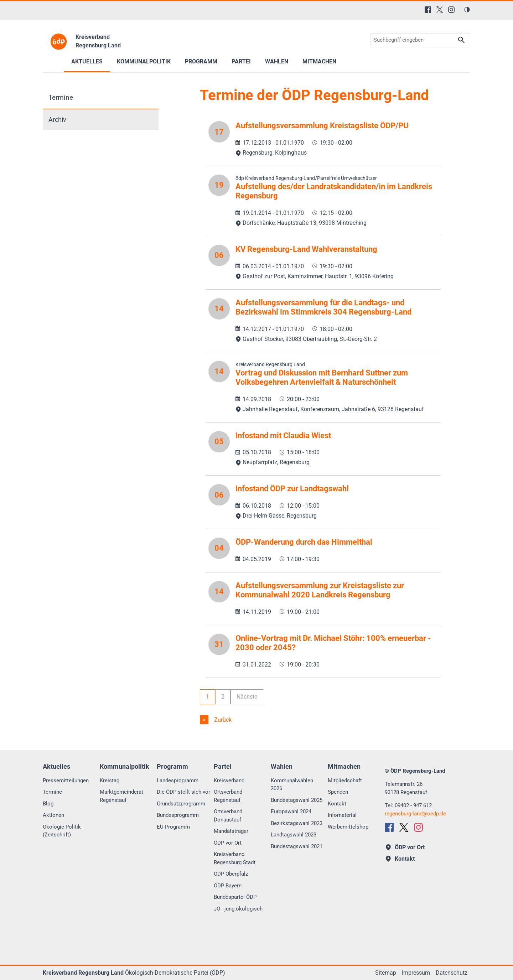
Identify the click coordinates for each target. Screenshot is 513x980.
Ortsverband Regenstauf (228, 796)
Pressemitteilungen (66, 781)
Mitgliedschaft (345, 781)
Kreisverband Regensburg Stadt (235, 858)
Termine (61, 97)
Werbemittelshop (348, 827)
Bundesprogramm (178, 815)
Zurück (222, 720)
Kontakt (337, 804)
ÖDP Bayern (228, 886)
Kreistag (110, 781)
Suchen (461, 40)
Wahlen (277, 61)
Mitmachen (319, 61)
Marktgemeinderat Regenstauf (121, 796)
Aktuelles (87, 61)
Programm (201, 61)
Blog (48, 804)
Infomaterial (342, 815)
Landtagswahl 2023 (294, 835)
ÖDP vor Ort (228, 843)
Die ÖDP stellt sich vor (183, 792)
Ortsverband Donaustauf (228, 816)
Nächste (247, 697)
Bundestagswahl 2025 (297, 800)
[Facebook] (428, 10)
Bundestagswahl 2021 (297, 846)
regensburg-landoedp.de (415, 814)
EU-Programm (173, 827)
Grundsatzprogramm (181, 804)
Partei (241, 61)
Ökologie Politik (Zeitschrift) (62, 831)
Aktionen (53, 815)
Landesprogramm (178, 781)
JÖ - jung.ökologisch (238, 909)
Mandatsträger (231, 831)
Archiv (57, 120)
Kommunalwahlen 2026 (292, 785)
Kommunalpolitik (144, 61)
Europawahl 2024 (291, 812)
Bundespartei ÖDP (235, 897)
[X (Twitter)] (440, 10)
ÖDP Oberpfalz (231, 874)
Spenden (338, 792)
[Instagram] (451, 10)
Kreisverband (229, 781)
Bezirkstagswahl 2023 (297, 823)
